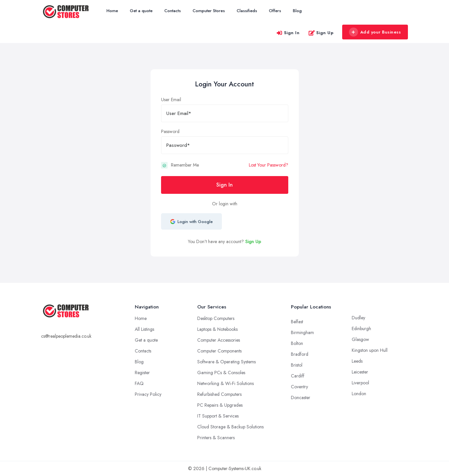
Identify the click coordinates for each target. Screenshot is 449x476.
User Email (171, 100)
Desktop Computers (216, 318)
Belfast (297, 322)
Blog (297, 11)
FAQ (139, 383)
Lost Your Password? (269, 165)
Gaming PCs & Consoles (221, 373)
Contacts (173, 11)
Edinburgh (361, 329)
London (359, 394)
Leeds (357, 361)
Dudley (358, 318)
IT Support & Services (218, 416)
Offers (275, 11)
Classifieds (247, 11)
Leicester (360, 372)
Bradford (300, 354)
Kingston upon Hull (370, 350)
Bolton (297, 343)
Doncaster (301, 397)
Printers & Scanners (216, 438)
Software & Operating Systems (226, 362)
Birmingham (302, 332)
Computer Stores (209, 11)
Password (170, 131)
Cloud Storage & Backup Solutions (230, 427)
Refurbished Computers (219, 394)
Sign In (288, 33)
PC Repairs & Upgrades (220, 405)
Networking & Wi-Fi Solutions (225, 383)
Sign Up (321, 33)
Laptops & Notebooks (217, 329)
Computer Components (219, 351)
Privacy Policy (148, 394)
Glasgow (360, 339)
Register (142, 373)
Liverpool (360, 383)
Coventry (299, 387)
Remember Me (185, 165)
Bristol (297, 365)
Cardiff (298, 376)
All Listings (144, 329)
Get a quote (141, 11)
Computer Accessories (219, 340)
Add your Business (375, 32)
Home (112, 11)
